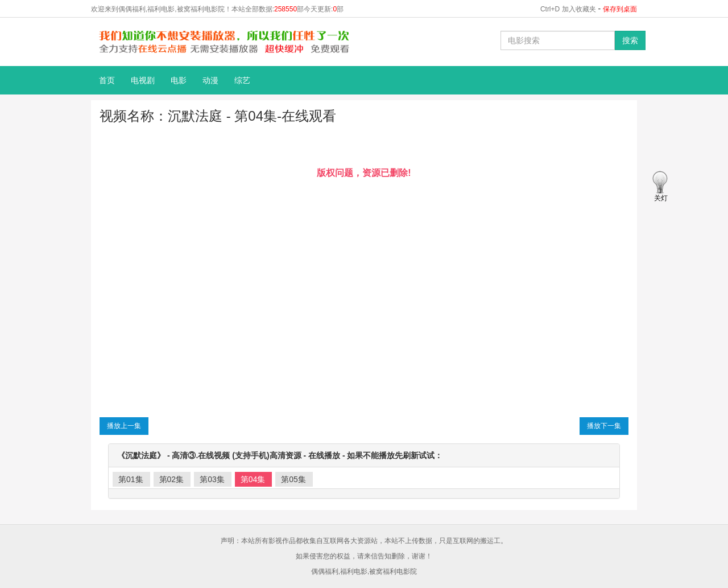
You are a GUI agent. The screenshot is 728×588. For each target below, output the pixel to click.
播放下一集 (604, 426)
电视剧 (143, 80)
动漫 (210, 80)
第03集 (212, 479)
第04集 (253, 479)
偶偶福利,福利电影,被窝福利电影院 (364, 571)
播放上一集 (124, 426)
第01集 (131, 479)
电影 (179, 80)
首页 (107, 80)
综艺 (242, 80)
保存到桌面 (620, 9)
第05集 (293, 479)
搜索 (630, 40)
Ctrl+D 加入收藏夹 (568, 9)
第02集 (172, 479)
